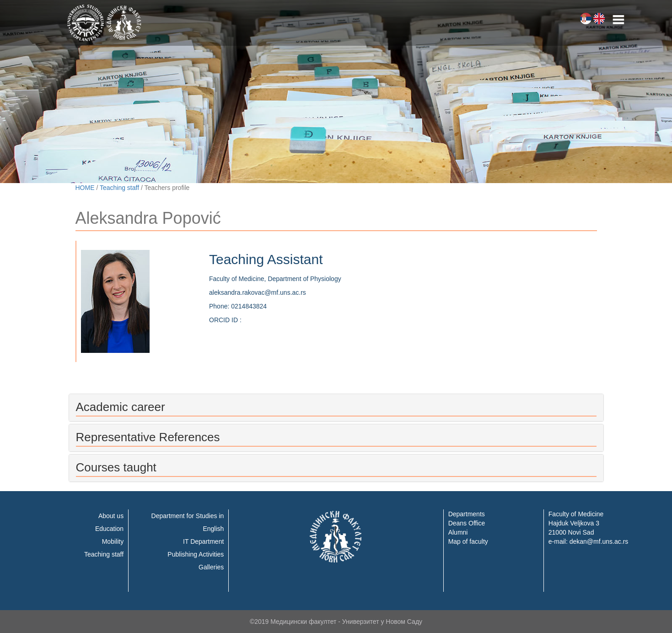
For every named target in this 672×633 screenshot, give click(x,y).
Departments (467, 514)
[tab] (336, 408)
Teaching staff (119, 188)
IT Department (203, 541)
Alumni (458, 532)
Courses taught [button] (116, 467)
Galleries (211, 567)
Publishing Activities (196, 554)
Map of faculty (468, 541)
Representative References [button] (148, 437)
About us (111, 516)
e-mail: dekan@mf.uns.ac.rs (589, 541)
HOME (85, 188)
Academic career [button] (121, 407)
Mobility (113, 541)
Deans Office (467, 523)
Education (109, 529)
